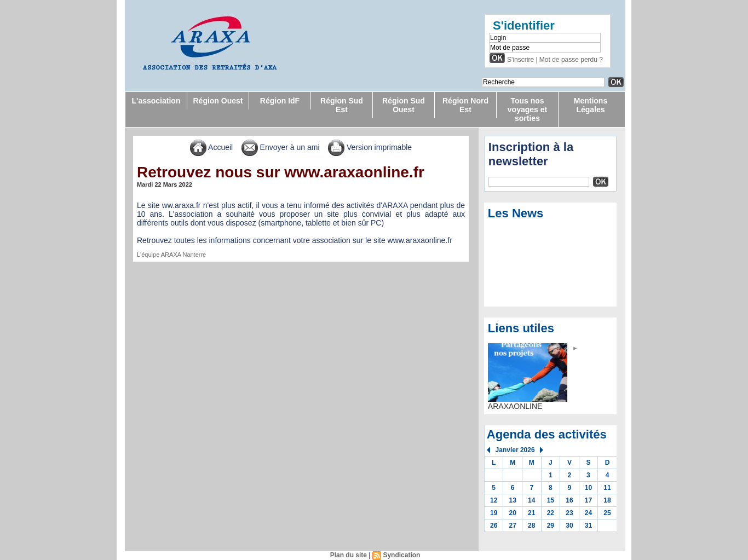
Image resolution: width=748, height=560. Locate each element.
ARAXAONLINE (515, 406)
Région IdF (280, 101)
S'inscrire (520, 60)
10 (588, 488)
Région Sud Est (342, 105)
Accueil (211, 147)
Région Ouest (218, 101)
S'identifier (524, 25)
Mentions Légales (591, 105)
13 (513, 500)
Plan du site (349, 555)
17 (588, 500)
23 (569, 513)
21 (531, 513)
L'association (156, 101)
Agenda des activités (547, 434)
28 (531, 526)
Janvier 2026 (515, 450)
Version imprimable (370, 147)
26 (494, 526)
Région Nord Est (465, 105)
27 (513, 526)
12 (494, 500)
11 (607, 488)
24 (588, 513)
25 (607, 513)
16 (569, 500)
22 (551, 513)
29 (551, 526)
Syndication (401, 555)
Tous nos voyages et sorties (527, 109)
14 (531, 500)
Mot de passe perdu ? (571, 60)
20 (513, 513)
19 (494, 513)
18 (607, 500)
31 (588, 526)
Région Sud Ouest (404, 105)
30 (569, 526)
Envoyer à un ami (281, 147)
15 (551, 500)
